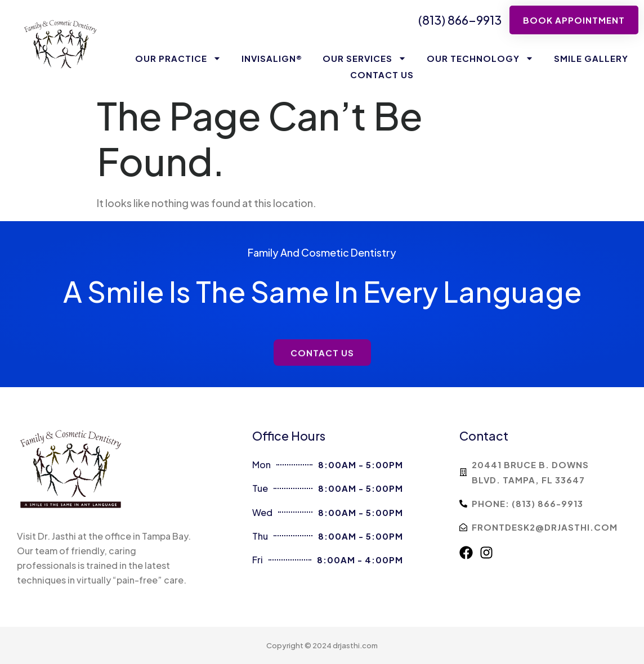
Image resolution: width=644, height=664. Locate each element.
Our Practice (178, 58)
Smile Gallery (591, 58)
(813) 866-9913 (460, 20)
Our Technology (480, 58)
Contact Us (382, 75)
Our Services (365, 58)
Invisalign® (272, 58)
